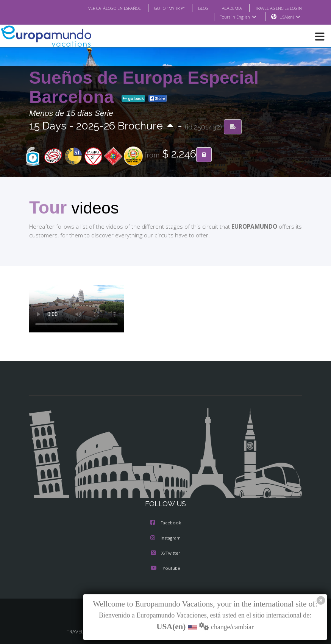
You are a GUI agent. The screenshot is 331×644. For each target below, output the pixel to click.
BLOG (196, 8)
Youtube (165, 569)
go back (133, 99)
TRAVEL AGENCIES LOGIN (276, 8)
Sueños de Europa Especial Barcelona (144, 88)
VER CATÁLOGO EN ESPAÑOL (99, 8)
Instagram (165, 539)
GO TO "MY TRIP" (159, 8)
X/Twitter (165, 554)
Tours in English (238, 17)
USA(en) (290, 17)
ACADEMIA (225, 8)
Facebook (166, 524)
